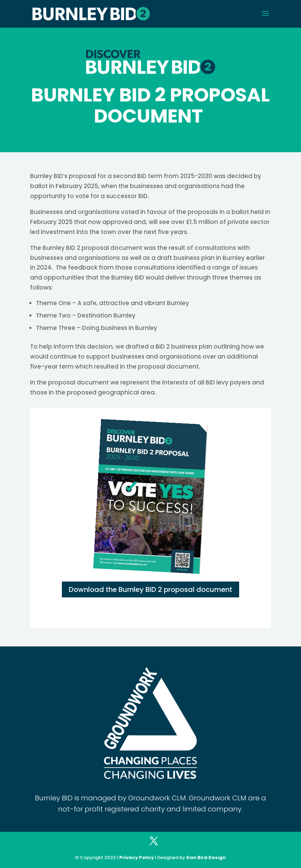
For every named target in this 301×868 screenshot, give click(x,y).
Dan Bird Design (206, 857)
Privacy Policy (137, 857)
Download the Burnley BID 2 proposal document (150, 589)
